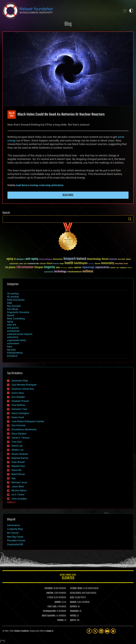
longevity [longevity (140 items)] (50, 267)
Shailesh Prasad (20, 401)
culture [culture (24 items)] (21, 264)
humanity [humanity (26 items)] (91, 264)
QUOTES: (73, 620)
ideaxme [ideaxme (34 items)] (97, 264)
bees (9, 347)
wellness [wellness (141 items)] (88, 271)
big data (11, 350)
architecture (13, 331)
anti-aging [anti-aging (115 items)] (32, 259)
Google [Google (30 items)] (62, 264)
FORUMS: (61, 620)
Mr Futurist (13, 533)
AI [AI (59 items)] (15, 259)
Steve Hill (16, 470)
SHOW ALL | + (12, 503)
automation (13, 343)
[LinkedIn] (101, 631)
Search (130, 219)
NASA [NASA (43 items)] (58, 268)
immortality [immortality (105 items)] (108, 263)
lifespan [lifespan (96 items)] (39, 267)
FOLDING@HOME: (50, 611)
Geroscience (13, 525)
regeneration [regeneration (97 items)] (102, 267)
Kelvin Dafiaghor (20, 413)
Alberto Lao (18, 450)
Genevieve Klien (20, 381)
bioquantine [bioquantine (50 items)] (58, 259)
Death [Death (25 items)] (25, 264)
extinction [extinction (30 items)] (43, 264)
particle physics (57, 185)
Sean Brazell (18, 462)
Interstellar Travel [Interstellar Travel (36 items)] (121, 264)
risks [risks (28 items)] (118, 268)
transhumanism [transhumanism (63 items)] (74, 272)
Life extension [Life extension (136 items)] (25, 267)
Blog (68, 24)
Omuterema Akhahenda (24, 429)
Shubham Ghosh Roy (23, 389)
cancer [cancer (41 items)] (128, 259)
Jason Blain (18, 486)
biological (12, 356)
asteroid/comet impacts (20, 334)
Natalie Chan (18, 466)
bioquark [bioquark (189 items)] (70, 259)
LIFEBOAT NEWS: (76, 588)
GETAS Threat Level (68, 577)
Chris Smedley (19, 499)
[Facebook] (89, 631)
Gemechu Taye (19, 409)
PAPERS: (73, 616)
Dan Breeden (18, 397)
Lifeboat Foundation (21, 631)
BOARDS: (73, 602)
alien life (12, 325)
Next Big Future (15, 537)
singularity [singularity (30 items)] (123, 268)
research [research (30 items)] (113, 268)
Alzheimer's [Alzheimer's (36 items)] (21, 259)
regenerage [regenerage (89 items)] (88, 267)
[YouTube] (107, 631)
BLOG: (72, 598)
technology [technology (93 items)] (60, 272)
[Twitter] (95, 631)
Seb (14, 478)
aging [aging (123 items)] (10, 259)
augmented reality (17, 340)
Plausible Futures (16, 541)
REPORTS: (74, 607)
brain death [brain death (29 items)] (122, 259)
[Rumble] (113, 631)
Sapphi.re (50, 631)
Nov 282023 (12, 115)
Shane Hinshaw (20, 454)
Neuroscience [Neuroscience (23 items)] (64, 268)
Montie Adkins (19, 491)
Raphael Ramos (20, 458)
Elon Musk (13, 309)
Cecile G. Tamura (20, 438)
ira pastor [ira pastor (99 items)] (10, 267)
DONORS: (58, 602)
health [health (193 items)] (69, 263)
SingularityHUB (15, 544)
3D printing (13, 294)
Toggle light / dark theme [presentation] (131, 11)
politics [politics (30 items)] (71, 268)
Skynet (11, 315)
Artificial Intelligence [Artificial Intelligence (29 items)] (46, 259)
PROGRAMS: (75, 611)
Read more (68, 195)
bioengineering (15, 353)
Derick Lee (17, 446)
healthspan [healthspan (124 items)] (81, 263)
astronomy (13, 337)
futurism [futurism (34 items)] (56, 264)
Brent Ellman (18, 474)
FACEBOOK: (49, 588)
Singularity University (18, 312)
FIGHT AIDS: (52, 607)
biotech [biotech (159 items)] (81, 259)
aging (10, 322)
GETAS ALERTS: (76, 593)
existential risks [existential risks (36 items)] (33, 264)
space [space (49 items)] (130, 268)
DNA (9, 303)
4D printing (13, 297)
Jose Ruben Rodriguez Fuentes (28, 421)
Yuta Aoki (17, 442)
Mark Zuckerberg (16, 319)
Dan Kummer (18, 425)
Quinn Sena (18, 393)
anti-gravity (13, 328)
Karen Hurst (18, 417)
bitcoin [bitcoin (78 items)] (105, 259)
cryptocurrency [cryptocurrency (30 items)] (14, 264)
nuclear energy (45, 185)
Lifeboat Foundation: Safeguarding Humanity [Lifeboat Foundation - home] (61, 11)
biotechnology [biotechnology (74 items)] (94, 259)
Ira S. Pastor (18, 495)
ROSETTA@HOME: (49, 616)
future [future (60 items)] (50, 263)
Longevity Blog (15, 529)
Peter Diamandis (16, 300)
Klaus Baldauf (19, 434)
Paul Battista (18, 405)
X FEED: (50, 598)
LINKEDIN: (50, 593)
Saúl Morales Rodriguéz (24, 385)
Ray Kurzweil (14, 306)
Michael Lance (19, 482)
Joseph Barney (21, 185)
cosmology (34, 185)
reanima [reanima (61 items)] (77, 268)
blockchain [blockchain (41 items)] (113, 259)
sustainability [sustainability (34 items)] (49, 272)
